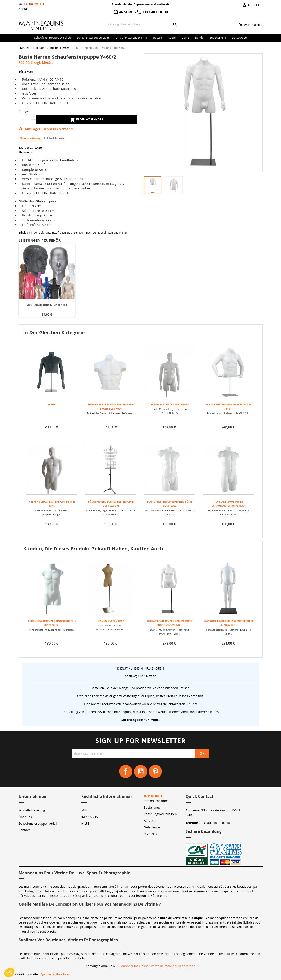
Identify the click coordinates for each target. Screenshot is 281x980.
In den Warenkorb (87, 120)
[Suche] (142, 24)
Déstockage (239, 38)
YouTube (141, 771)
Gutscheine (152, 827)
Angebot (124, 12)
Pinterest (155, 771)
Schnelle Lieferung (32, 810)
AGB (84, 810)
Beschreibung (30, 138)
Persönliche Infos (156, 801)
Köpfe (172, 38)
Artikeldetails (54, 138)
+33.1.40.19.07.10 (152, 12)
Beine (185, 38)
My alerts (150, 834)
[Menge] (25, 120)
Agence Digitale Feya (55, 974)
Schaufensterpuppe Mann (93, 38)
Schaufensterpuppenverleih (39, 823)
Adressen (151, 821)
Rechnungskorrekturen (160, 814)
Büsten (158, 38)
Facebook (126, 771)
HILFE (85, 823)
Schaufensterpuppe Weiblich (52, 38)
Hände (199, 38)
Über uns (25, 817)
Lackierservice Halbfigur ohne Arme (47, 305)
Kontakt (24, 9)
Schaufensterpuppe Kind (131, 38)
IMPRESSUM (90, 817)
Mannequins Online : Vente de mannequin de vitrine (158, 966)
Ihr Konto (154, 796)
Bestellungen (153, 807)
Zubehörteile (218, 38)
